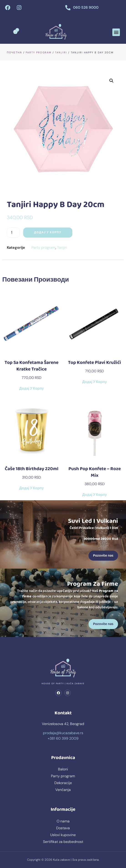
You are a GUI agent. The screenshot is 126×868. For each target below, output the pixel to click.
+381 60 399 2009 (63, 738)
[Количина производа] (13, 233)
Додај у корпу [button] (31, 389)
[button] (116, 32)
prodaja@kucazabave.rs (63, 733)
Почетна (14, 52)
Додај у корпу (48, 232)
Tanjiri (61, 52)
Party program (39, 52)
